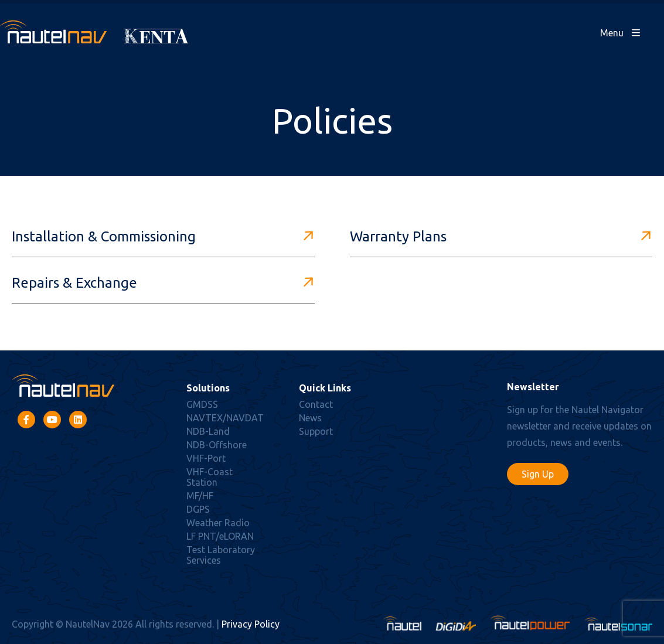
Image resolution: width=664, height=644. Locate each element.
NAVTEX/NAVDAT (225, 418)
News (310, 418)
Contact (316, 404)
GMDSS (202, 404)
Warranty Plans (398, 236)
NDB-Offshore (217, 445)
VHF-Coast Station (210, 477)
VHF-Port (206, 458)
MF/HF (200, 496)
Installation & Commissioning (104, 236)
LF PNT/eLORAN (220, 536)
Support (316, 431)
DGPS (198, 509)
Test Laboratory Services (221, 555)
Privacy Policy (251, 624)
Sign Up (538, 474)
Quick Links (325, 388)
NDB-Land (208, 431)
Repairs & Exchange (74, 283)
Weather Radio (218, 523)
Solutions (208, 388)
